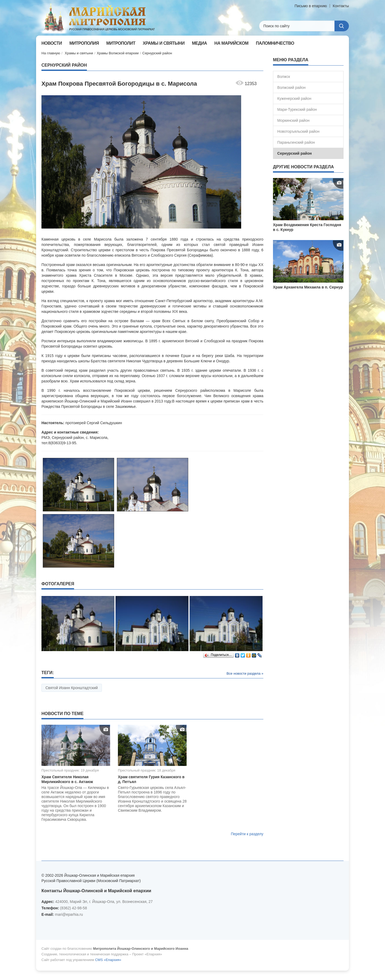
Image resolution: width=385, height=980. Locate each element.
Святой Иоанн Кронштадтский (72, 688)
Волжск (284, 77)
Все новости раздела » (245, 673)
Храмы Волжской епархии (118, 53)
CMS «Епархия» (108, 960)
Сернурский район (157, 53)
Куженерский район (294, 98)
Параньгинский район (296, 142)
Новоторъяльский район (298, 131)
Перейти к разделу (247, 834)
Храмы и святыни (79, 53)
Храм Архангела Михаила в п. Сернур (308, 287)
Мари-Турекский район (297, 109)
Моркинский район (293, 120)
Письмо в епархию (311, 6)
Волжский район (291, 88)
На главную (51, 53)
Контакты (341, 6)
